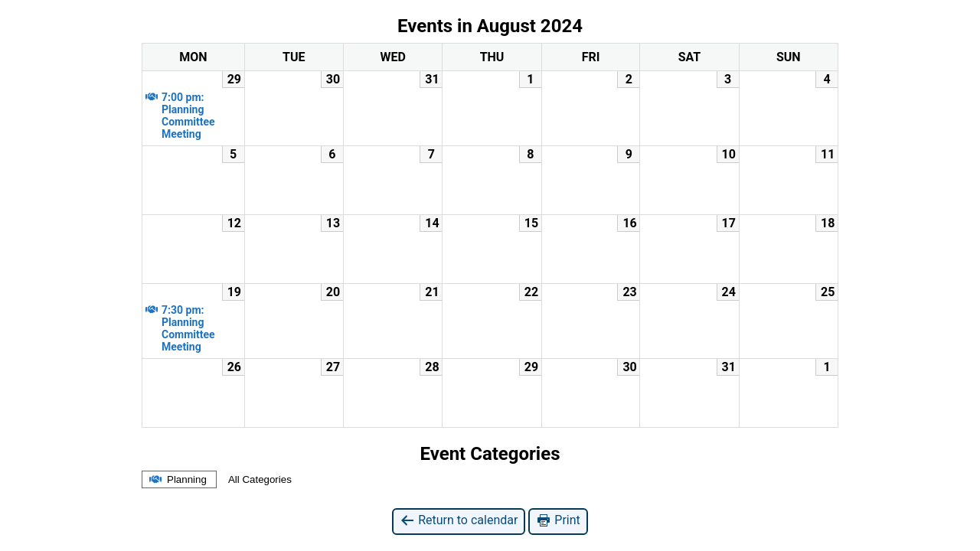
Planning (177, 479)
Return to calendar (459, 521)
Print (558, 521)
